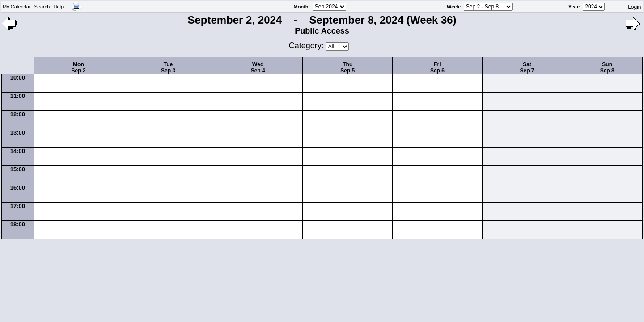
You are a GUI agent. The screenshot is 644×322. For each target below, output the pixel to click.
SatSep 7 (527, 68)
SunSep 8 (607, 68)
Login (634, 7)
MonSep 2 (78, 68)
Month (301, 7)
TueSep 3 (168, 68)
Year (574, 7)
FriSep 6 (437, 68)
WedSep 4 (258, 68)
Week (453, 7)
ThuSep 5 (347, 68)
